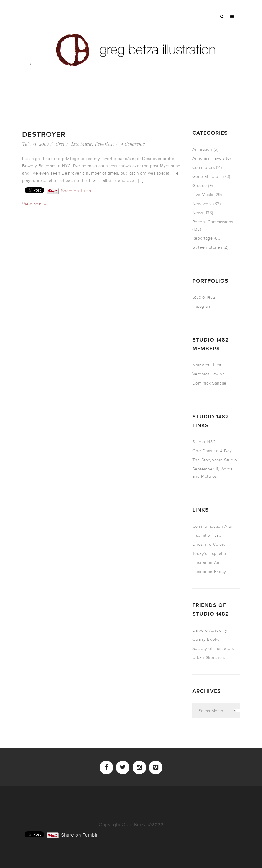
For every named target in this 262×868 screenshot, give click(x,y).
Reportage (105, 144)
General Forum (207, 177)
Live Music (82, 144)
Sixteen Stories (207, 247)
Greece (200, 186)
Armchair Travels (209, 158)
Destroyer (44, 134)
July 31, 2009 (36, 144)
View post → (35, 204)
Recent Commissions (213, 222)
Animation (202, 149)
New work (202, 204)
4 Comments (133, 144)
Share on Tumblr (77, 190)
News (198, 213)
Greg (60, 144)
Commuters (204, 167)
